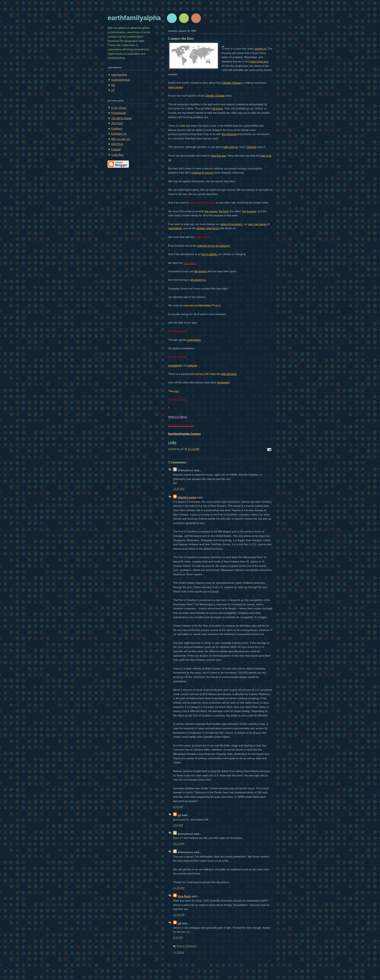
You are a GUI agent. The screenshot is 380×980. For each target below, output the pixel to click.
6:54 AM (178, 825)
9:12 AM (178, 937)
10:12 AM (179, 843)
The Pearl (117, 123)
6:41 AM (178, 807)
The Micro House (121, 118)
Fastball (116, 149)
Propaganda (119, 113)
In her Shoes (119, 108)
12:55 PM (179, 915)
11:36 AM (179, 888)
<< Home (178, 952)
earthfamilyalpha (134, 18)
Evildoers (117, 129)
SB (113, 85)
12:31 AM (179, 489)
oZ (113, 90)
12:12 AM (194, 449)
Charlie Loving (187, 497)
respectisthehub (121, 80)
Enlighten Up (119, 134)
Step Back (184, 896)
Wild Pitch (117, 144)
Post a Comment (187, 946)
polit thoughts (119, 75)
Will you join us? (121, 139)
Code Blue (118, 155)
